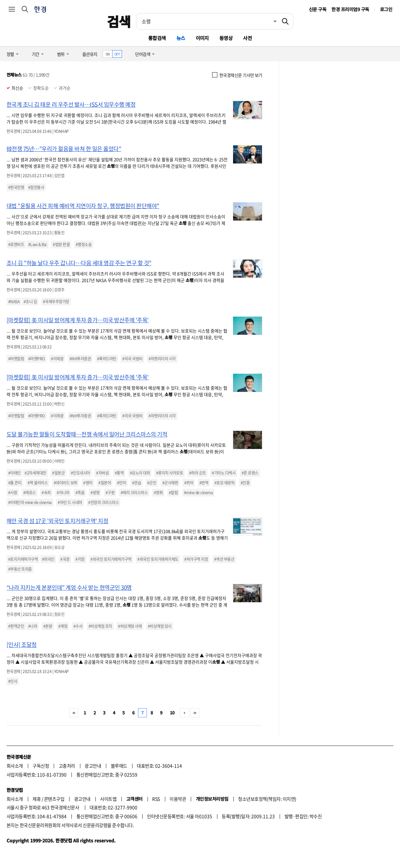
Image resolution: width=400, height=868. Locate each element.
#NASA (14, 302)
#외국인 (48, 559)
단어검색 (143, 54)
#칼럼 (173, 493)
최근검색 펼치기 (270, 21)
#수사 (78, 626)
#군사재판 (170, 483)
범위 (61, 54)
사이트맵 (108, 799)
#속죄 (46, 493)
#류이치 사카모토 (170, 473)
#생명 (95, 493)
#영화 (158, 493)
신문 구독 (318, 9)
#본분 (48, 626)
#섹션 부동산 (224, 559)
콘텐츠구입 (54, 799)
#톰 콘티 (15, 483)
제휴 (37, 799)
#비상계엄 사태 (130, 626)
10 (172, 713)
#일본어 (105, 483)
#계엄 (63, 626)
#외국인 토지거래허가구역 (111, 559)
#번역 (204, 483)
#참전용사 (36, 187)
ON (108, 54)
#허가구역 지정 (196, 559)
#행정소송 (84, 244)
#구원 (110, 493)
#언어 (121, 483)
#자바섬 (102, 473)
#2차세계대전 (35, 473)
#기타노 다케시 (224, 473)
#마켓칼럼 (16, 359)
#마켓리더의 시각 (162, 359)
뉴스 (181, 38)
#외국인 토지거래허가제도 (158, 559)
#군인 (152, 483)
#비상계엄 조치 (100, 626)
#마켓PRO (37, 359)
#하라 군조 (198, 473)
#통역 (119, 473)
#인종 (245, 483)
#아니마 (63, 493)
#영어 (88, 483)
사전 (247, 38)
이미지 (202, 38)
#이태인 (14, 473)
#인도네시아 (80, 473)
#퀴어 (189, 483)
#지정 (80, 559)
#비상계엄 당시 (160, 626)
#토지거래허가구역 (23, 559)
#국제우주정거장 (56, 302)
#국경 (65, 559)
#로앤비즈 (16, 244)
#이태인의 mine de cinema (30, 502)
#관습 (137, 483)
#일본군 (58, 473)
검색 (119, 21)
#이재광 (57, 359)
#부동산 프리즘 (20, 569)
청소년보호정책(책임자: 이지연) (267, 799)
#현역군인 (16, 626)
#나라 (33, 626)
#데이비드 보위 (66, 483)
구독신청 (41, 766)
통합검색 (157, 38)
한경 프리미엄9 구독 (350, 9)
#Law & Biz (38, 244)
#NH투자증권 (80, 359)
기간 (36, 54)
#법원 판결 (61, 244)
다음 (185, 713)
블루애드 (119, 766)
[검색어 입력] (207, 21)
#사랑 (13, 493)
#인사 (13, 681)
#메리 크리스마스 (134, 493)
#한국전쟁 (16, 187)
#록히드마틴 (107, 359)
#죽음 (80, 493)
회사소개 (15, 766)
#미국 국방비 (132, 359)
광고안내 (93, 766)
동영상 (226, 38)
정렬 (10, 54)
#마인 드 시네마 (70, 502)
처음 (74, 713)
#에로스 (30, 493)
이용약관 (178, 799)
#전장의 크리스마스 (103, 502)
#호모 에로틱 (224, 483)
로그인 (386, 9)
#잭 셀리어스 (38, 483)
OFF (117, 54)
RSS (156, 799)
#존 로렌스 (250, 473)
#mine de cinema (198, 493)
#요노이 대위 (140, 473)
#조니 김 (30, 302)
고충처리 (67, 766)
